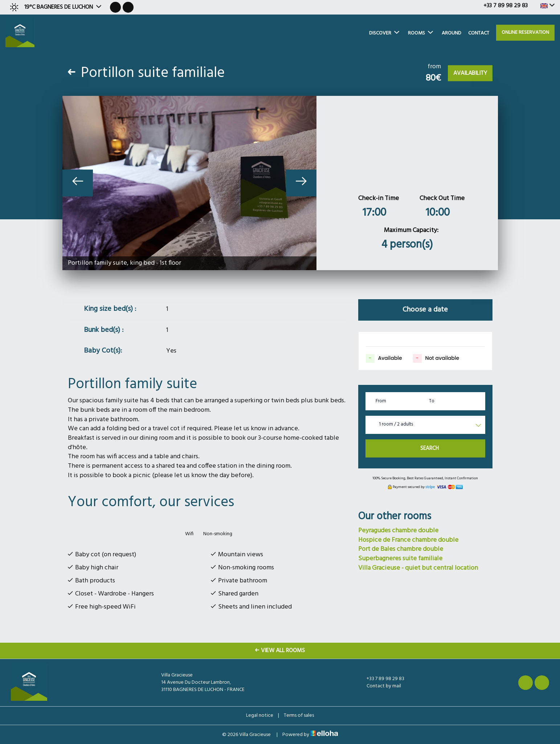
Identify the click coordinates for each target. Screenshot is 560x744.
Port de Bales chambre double (401, 549)
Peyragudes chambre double (398, 531)
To (432, 401)
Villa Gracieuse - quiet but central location (418, 568)
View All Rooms (280, 651)
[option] (189, 183)
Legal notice (260, 715)
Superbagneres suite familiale (400, 559)
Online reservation (525, 32)
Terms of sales (299, 715)
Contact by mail (380, 686)
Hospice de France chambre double (408, 540)
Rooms (420, 33)
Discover (384, 33)
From (381, 401)
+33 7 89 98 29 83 (381, 679)
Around (451, 33)
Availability (470, 73)
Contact (479, 33)
